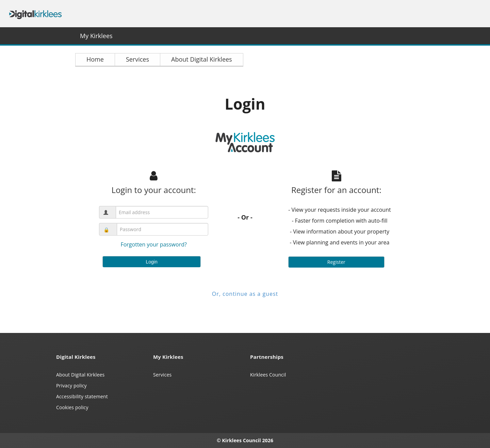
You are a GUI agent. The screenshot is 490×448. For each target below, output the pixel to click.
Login (151, 262)
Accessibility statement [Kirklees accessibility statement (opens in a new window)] (82, 396)
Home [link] (95, 59)
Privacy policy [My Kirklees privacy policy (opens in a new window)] (71, 386)
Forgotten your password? (153, 244)
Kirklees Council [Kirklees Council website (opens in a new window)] (268, 375)
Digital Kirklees (35, 14)
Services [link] (137, 59)
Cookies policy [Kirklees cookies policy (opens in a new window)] (72, 407)
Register (336, 262)
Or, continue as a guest (245, 294)
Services (162, 375)
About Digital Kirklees (80, 375)
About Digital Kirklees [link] (202, 59)
